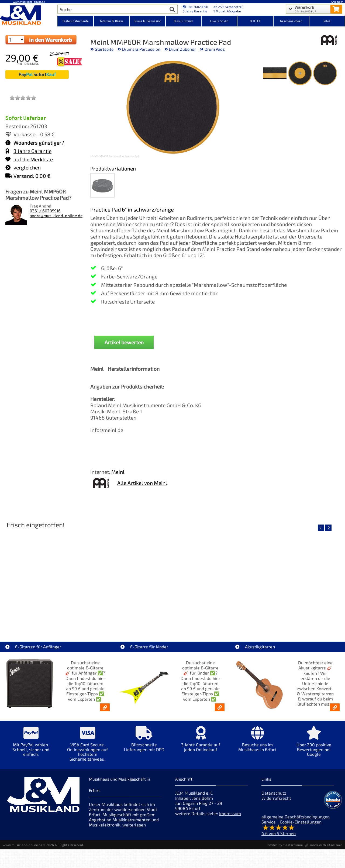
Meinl (118, 472)
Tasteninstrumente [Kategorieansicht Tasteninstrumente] (75, 21)
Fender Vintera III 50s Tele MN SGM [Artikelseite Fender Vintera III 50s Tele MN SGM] (130, 616)
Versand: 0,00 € (28, 176)
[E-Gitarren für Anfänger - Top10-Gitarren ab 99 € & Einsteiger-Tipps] (105, 707)
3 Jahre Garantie (28, 151)
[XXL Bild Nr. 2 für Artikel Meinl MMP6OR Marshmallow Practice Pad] (300, 74)
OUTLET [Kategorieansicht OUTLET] (255, 21)
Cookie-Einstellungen (301, 822)
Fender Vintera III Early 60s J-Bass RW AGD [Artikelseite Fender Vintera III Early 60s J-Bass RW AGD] (215, 616)
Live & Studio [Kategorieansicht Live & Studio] (219, 21)
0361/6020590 (195, 7)
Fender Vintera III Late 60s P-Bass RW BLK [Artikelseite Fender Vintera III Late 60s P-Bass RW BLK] (300, 616)
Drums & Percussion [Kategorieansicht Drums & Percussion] (147, 21)
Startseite (104, 49)
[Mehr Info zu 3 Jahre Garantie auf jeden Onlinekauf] (201, 743)
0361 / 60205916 (45, 211)
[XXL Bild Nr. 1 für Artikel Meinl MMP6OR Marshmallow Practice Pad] (325, 74)
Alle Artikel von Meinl (142, 483)
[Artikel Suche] (112, 9)
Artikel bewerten (124, 342)
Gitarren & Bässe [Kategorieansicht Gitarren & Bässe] (112, 21)
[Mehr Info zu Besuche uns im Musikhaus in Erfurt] (257, 743)
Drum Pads (215, 49)
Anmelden (337, 2)
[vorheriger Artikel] (321, 528)
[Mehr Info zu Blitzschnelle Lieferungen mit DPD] (144, 743)
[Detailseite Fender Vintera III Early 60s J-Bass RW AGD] (215, 577)
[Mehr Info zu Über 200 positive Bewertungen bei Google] (314, 745)
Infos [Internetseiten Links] (327, 21)
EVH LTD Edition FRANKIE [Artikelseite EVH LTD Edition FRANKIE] (45, 616)
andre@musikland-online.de (56, 216)
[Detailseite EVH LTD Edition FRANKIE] (45, 577)
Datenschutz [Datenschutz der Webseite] (274, 793)
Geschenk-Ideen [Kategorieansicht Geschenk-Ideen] (291, 21)
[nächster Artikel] (328, 528)
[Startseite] (29, 16)
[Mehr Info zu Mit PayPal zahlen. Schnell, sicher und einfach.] (31, 745)
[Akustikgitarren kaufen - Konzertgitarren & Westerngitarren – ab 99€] (335, 707)
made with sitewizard (326, 845)
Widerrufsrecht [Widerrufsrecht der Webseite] (276, 798)
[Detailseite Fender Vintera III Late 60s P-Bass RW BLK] (300, 577)
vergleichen (23, 167)
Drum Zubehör (182, 49)
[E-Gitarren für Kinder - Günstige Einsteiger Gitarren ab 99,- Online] (220, 707)
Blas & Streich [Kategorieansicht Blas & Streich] (184, 21)
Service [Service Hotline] (269, 822)
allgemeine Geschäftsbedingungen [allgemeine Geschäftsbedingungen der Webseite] (296, 817)
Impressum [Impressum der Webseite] (230, 813)
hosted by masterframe (285, 845)
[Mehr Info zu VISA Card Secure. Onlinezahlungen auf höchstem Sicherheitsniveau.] (88, 747)
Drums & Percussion (141, 49)
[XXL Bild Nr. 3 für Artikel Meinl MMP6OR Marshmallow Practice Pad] (275, 74)
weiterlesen (134, 825)
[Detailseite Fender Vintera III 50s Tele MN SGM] (130, 577)
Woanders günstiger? (35, 143)
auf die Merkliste (29, 159)
